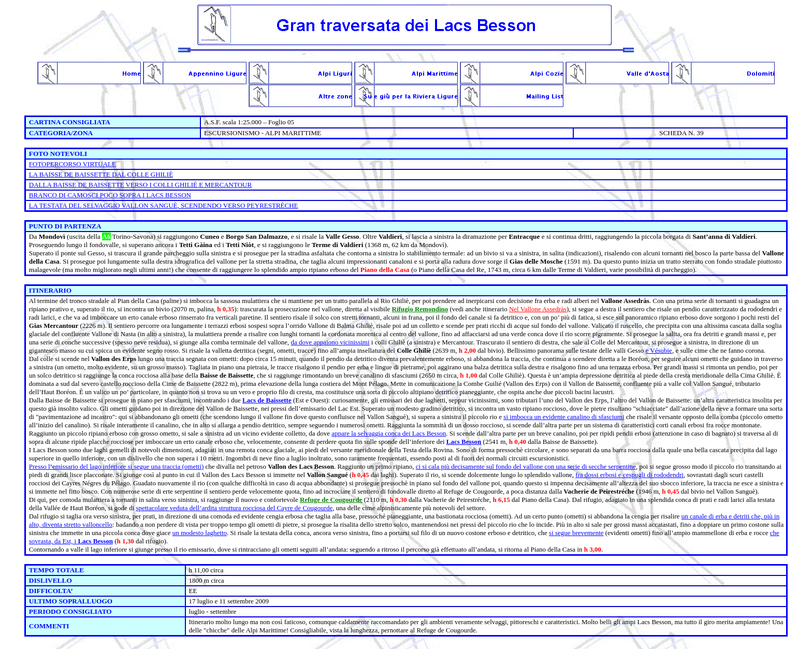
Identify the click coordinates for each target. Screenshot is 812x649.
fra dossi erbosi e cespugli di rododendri (629, 475)
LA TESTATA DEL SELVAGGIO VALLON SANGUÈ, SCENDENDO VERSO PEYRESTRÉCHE (164, 205)
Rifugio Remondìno (420, 309)
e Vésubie (658, 350)
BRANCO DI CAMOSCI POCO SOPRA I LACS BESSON (110, 195)
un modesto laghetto (200, 533)
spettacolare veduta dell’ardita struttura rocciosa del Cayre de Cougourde (234, 508)
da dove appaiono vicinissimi (330, 342)
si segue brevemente (576, 533)
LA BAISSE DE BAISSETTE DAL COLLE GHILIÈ (101, 174)
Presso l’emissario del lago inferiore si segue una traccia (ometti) (117, 466)
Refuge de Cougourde (331, 500)
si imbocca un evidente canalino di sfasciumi (564, 417)
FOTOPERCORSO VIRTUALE (72, 164)
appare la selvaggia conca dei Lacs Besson (389, 433)
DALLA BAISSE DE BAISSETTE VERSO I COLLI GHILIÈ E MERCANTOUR (140, 185)
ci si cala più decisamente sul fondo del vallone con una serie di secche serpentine (526, 466)
